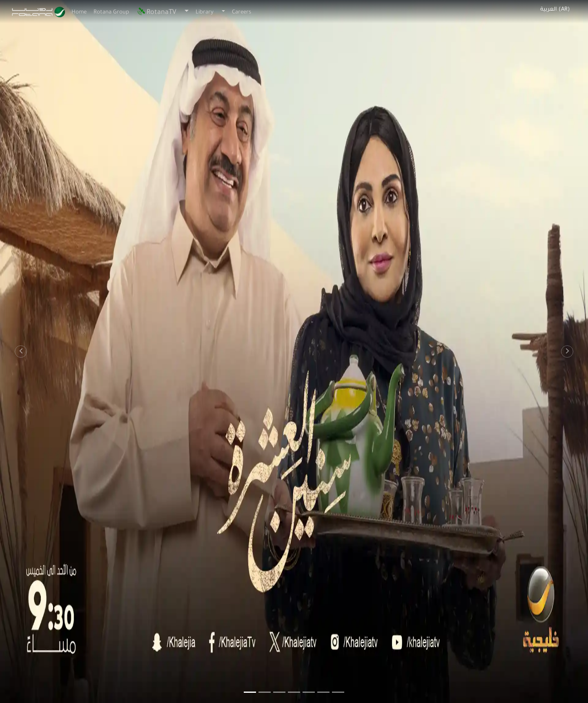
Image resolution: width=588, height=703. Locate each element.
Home (79, 12)
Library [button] (205, 12)
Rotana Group (111, 12)
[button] (15, 351)
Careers (242, 12)
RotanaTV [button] (156, 13)
